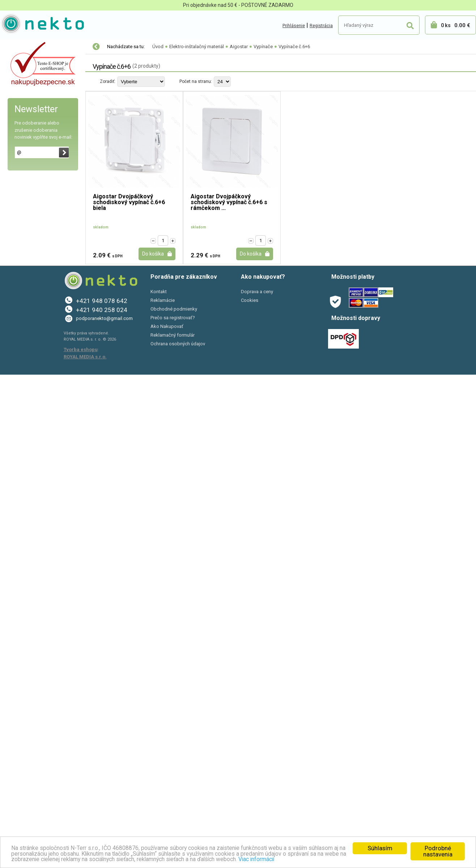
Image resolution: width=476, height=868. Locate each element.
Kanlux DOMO (26, 250)
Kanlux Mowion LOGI (34, 236)
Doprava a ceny (257, 785)
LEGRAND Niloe (28, 279)
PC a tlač (18, 585)
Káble (17, 409)
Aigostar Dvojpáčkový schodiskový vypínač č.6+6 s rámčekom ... (229, 203)
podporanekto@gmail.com (104, 812)
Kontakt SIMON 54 (31, 76)
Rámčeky (24, 105)
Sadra (18, 540)
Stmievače (25, 207)
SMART (20, 366)
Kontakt (159, 785)
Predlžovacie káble (32, 438)
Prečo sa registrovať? (173, 811)
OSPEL (19, 337)
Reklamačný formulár (173, 828)
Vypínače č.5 (32, 163)
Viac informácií (370, 859)
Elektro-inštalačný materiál (41, 62)
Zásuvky (23, 120)
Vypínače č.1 (32, 149)
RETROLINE (24, 294)
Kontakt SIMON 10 (31, 308)
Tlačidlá (23, 221)
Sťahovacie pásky (31, 525)
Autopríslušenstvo (29, 555)
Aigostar (21, 91)
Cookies (250, 794)
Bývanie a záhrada (29, 570)
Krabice (19, 395)
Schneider (22, 323)
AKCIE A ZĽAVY (24, 615)
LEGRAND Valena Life (35, 265)
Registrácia (321, 26)
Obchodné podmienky (174, 802)
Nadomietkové (27, 380)
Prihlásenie (294, 26)
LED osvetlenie (25, 47)
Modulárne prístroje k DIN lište (44, 482)
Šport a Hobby (22, 600)
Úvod (158, 47)
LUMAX (19, 351)
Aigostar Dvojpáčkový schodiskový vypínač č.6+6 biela (129, 203)
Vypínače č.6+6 (35, 192)
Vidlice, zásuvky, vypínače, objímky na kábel (40, 460)
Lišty (16, 511)
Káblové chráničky (31, 424)
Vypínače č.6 (32, 178)
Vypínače (25, 134)
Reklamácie (163, 794)
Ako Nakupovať (167, 820)
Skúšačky (22, 496)
